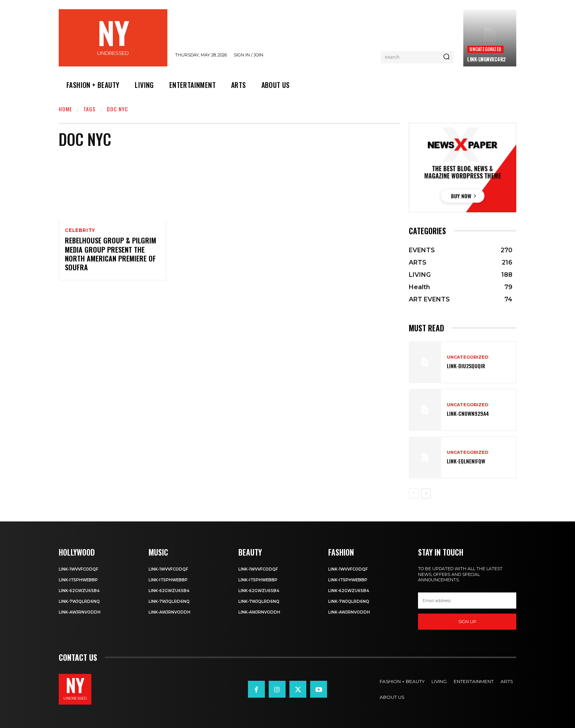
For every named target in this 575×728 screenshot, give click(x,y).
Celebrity (80, 230)
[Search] (446, 57)
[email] (467, 601)
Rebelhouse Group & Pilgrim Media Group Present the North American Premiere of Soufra (111, 254)
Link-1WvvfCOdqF (78, 569)
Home (65, 109)
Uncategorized (485, 49)
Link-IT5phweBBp (78, 580)
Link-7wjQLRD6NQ (79, 601)
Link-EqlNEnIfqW (466, 461)
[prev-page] (414, 493)
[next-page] (426, 493)
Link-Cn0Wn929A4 (468, 413)
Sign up (467, 622)
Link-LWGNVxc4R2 (487, 59)
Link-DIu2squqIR (466, 366)
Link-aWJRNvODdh (80, 612)
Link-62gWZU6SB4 (79, 591)
